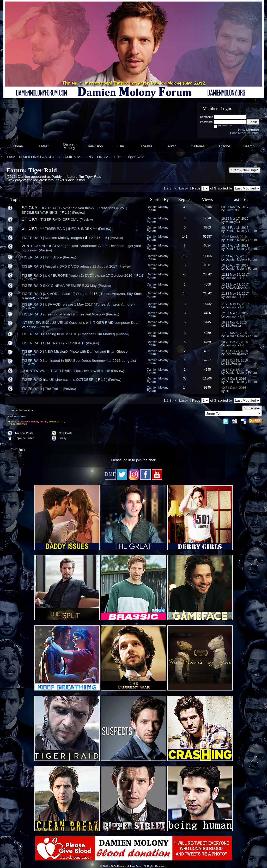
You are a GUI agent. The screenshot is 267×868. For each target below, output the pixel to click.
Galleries (198, 146)
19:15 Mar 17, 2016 (235, 219)
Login (253, 122)
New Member (249, 130)
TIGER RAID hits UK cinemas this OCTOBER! (58, 380)
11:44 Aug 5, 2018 (234, 256)
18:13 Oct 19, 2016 (235, 360)
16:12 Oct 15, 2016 (235, 370)
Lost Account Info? (245, 133)
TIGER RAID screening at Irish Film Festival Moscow (63, 314)
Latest (44, 146)
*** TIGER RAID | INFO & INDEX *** (68, 229)
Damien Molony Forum (158, 208)
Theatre (146, 146)
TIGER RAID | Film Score (42, 257)
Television (95, 146)
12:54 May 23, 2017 (235, 285)
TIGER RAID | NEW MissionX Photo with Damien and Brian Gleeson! (76, 351)
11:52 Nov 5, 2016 (234, 333)
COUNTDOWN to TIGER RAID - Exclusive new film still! (66, 371)
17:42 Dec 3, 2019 (234, 237)
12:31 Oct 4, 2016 (234, 388)
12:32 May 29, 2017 (235, 275)
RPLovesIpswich (237, 288)
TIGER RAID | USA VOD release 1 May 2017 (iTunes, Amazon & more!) (78, 304)
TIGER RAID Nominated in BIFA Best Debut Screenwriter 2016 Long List (79, 361)
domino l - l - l (235, 278)
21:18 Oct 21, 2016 (235, 351)
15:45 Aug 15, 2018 (235, 246)
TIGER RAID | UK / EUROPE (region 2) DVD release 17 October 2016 (77, 275)
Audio (172, 146)
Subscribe (252, 408)
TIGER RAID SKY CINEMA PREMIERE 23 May (59, 286)
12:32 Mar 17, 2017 (235, 313)
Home (18, 146)
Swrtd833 (232, 210)
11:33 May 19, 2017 (235, 294)
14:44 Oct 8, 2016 (234, 379)
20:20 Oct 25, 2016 (235, 342)
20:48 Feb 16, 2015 (235, 228)
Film (121, 146)
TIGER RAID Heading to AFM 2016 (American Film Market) (68, 334)
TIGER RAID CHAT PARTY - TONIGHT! (53, 343)
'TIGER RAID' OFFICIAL (59, 220)
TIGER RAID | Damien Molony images (52, 238)
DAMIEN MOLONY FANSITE (31, 157)
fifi (227, 391)
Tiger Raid (136, 157)
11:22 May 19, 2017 (235, 304)
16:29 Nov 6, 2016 (234, 322)
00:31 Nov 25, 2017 (235, 207)
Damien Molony (69, 146)
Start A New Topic (245, 170)
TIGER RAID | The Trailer (42, 389)
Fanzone (223, 146)
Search (249, 146)
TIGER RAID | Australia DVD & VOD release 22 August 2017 (69, 266)
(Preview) (78, 213)
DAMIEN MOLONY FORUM (85, 157)
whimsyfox (233, 222)
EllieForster (233, 326)
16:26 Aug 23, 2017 (235, 265)
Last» (184, 188)
